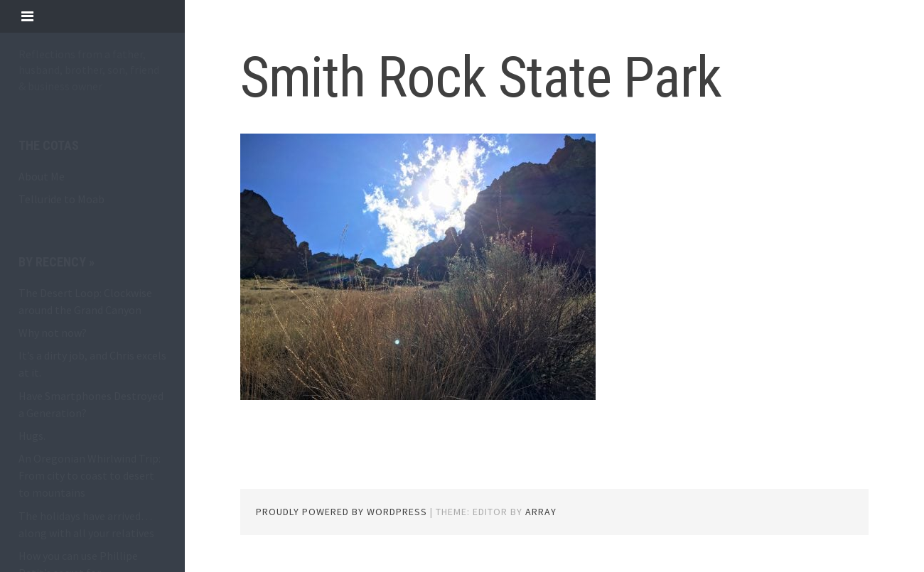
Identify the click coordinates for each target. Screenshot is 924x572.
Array (541, 512)
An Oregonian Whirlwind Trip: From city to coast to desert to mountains (90, 475)
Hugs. (32, 436)
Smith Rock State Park (481, 77)
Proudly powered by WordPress (342, 512)
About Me (42, 176)
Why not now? (53, 333)
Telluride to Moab (61, 199)
